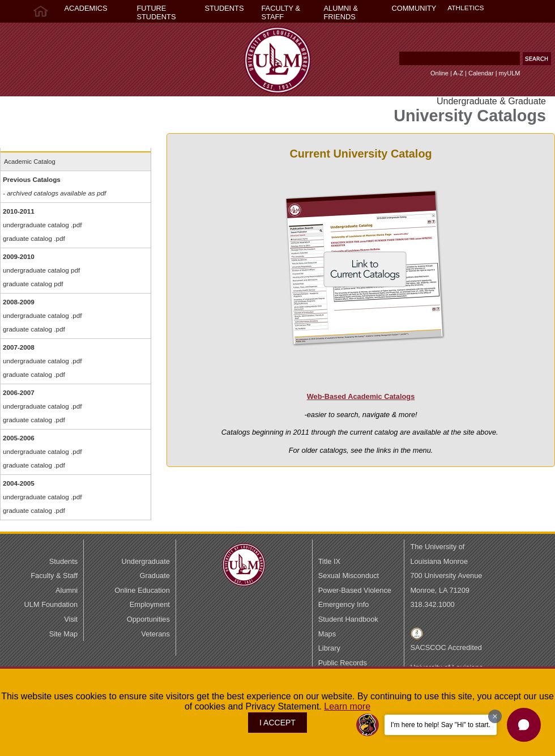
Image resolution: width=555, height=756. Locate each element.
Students (64, 561)
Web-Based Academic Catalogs (361, 396)
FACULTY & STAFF (281, 12)
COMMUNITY (414, 8)
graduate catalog (27, 238)
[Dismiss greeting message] (495, 716)
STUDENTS (225, 8)
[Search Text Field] (460, 58)
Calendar (481, 73)
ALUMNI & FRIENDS (341, 12)
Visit (71, 619)
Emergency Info (344, 604)
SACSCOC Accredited (446, 647)
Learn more (347, 706)
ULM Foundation (51, 604)
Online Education (142, 590)
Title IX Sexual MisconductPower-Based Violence (355, 576)
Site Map (64, 634)
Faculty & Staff (54, 576)
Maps (327, 634)
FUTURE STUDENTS (157, 12)
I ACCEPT (277, 723)
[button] (537, 59)
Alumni (67, 590)
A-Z (458, 73)
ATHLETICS (466, 8)
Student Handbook (348, 619)
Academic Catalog (30, 162)
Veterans (155, 634)
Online (439, 73)
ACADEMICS (86, 8)
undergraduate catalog (36, 225)
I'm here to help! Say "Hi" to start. (441, 725)
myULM (510, 73)
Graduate (154, 576)
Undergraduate (145, 561)
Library (329, 648)
